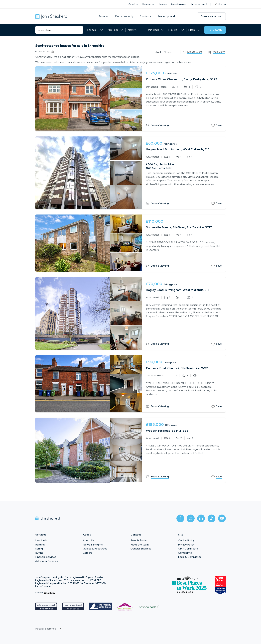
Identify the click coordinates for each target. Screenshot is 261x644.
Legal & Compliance (190, 557)
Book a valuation (211, 16)
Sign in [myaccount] (220, 4)
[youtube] (222, 519)
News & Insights (93, 545)
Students (146, 16)
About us (133, 4)
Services (104, 16)
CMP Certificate (188, 549)
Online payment (199, 4)
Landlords (41, 541)
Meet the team (140, 545)
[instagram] (190, 519)
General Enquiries (141, 549)
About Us (89, 541)
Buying (39, 553)
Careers (163, 4)
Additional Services (47, 561)
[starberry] (49, 593)
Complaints (185, 553)
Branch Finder (139, 541)
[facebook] (179, 519)
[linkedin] (200, 519)
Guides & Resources (95, 549)
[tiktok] (211, 519)
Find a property (125, 16)
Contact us (148, 4)
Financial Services (46, 557)
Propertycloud (167, 16)
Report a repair (179, 4)
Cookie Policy (186, 541)
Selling (39, 549)
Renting (40, 545)
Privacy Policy (186, 545)
